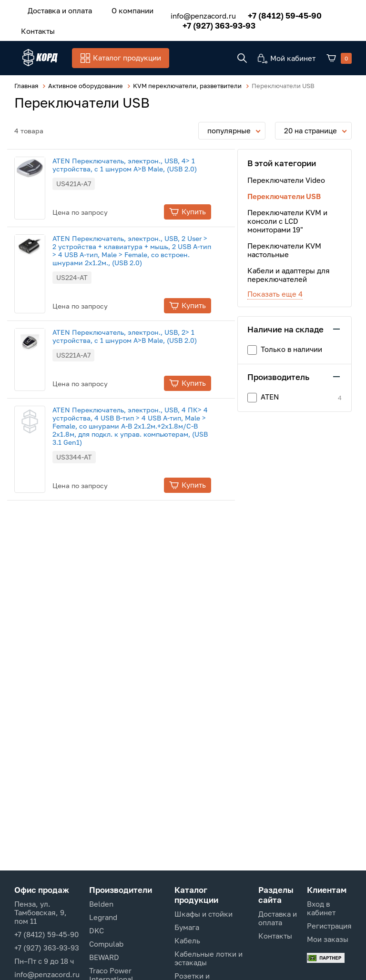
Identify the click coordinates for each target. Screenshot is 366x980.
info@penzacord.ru (193, 13)
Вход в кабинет (321, 908)
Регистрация (329, 926)
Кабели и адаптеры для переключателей (289, 274)
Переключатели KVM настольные (284, 250)
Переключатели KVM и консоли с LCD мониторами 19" (287, 220)
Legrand (103, 917)
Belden (101, 904)
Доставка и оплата (56, 9)
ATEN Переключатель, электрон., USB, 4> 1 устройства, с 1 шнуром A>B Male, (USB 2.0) (141, 164)
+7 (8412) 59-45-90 (274, 13)
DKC (97, 930)
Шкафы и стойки (203, 914)
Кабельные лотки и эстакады (208, 958)
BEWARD (104, 957)
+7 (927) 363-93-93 (208, 23)
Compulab (106, 944)
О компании (120, 9)
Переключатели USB (284, 196)
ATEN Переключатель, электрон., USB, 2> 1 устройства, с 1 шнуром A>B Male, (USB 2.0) (141, 336)
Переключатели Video (286, 180)
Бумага (187, 927)
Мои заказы (328, 939)
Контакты (34, 27)
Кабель (187, 940)
